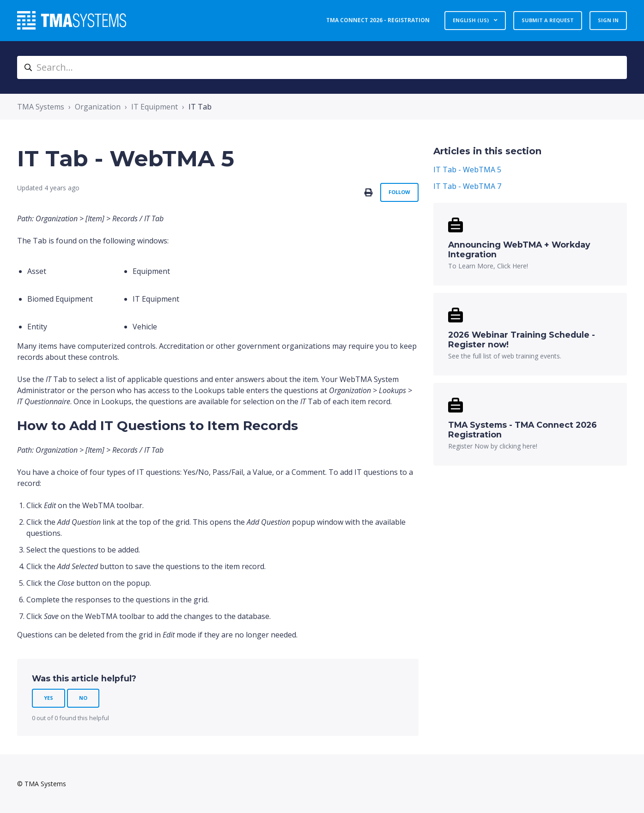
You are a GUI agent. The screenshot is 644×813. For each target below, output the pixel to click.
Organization (98, 107)
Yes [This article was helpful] (49, 698)
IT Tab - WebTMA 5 (467, 170)
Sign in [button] (608, 20)
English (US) (471, 20)
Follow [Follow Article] (399, 192)
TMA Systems (41, 107)
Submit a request (548, 20)
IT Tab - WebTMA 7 (467, 186)
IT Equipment (155, 107)
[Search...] (322, 67)
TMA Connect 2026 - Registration (378, 20)
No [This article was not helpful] (83, 698)
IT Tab (200, 107)
